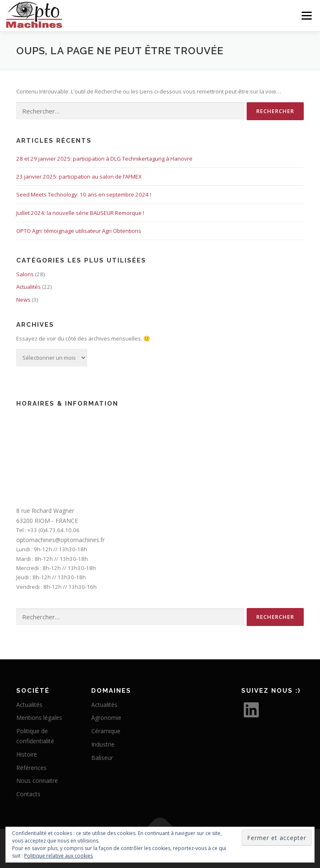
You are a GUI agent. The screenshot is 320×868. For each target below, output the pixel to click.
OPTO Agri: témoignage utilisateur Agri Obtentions (79, 231)
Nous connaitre (37, 781)
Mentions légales (39, 718)
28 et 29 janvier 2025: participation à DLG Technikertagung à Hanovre (104, 159)
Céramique (106, 731)
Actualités (29, 287)
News (23, 300)
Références (31, 768)
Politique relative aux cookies (59, 856)
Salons (25, 274)
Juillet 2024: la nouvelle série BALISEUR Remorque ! (80, 213)
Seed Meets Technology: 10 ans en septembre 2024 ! (84, 194)
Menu (306, 15)
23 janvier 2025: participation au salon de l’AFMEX (79, 177)
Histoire (27, 754)
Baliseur (102, 758)
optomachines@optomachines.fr (60, 540)
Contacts (28, 794)
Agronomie (106, 718)
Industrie (103, 744)
